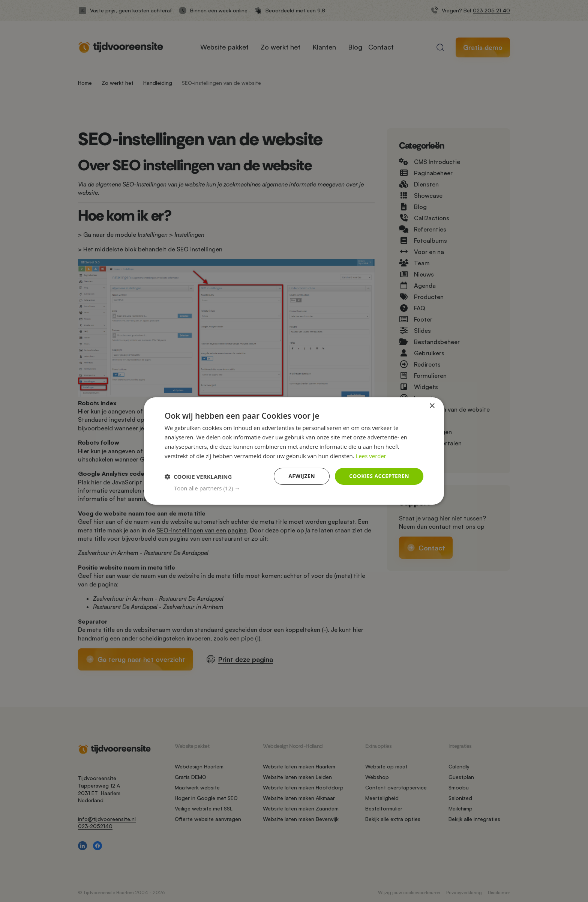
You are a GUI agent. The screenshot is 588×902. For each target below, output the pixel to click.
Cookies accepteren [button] (379, 476)
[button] (299, 488)
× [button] (432, 406)
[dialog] (294, 451)
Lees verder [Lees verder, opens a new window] (371, 456)
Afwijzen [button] (302, 476)
